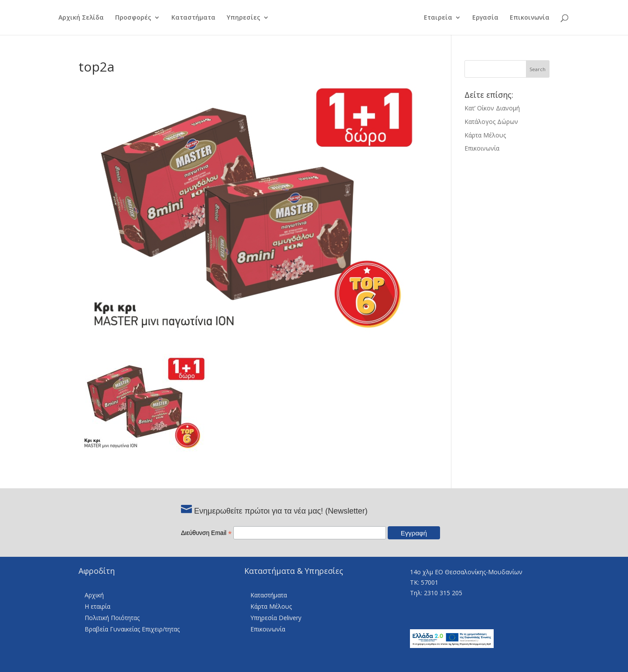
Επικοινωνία (530, 18)
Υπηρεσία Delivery (276, 618)
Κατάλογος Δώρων (491, 122)
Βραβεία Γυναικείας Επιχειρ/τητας (132, 629)
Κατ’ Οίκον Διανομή (492, 108)
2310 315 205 (443, 593)
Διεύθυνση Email (206, 533)
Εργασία (485, 18)
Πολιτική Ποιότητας (112, 618)
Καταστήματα (193, 18)
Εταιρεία (438, 18)
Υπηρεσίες (244, 18)
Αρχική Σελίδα (81, 18)
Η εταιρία (97, 606)
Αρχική (94, 595)
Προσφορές (133, 18)
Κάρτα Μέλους (485, 135)
